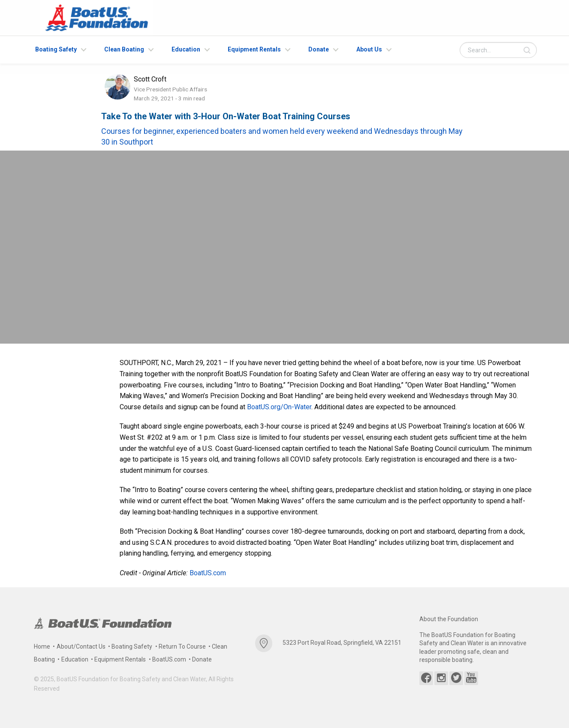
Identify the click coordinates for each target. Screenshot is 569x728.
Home (42, 646)
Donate (319, 49)
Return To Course (182, 646)
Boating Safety (56, 49)
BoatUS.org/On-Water (279, 407)
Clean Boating (124, 49)
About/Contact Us (81, 646)
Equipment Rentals (254, 49)
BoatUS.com (208, 573)
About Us (369, 49)
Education (186, 49)
